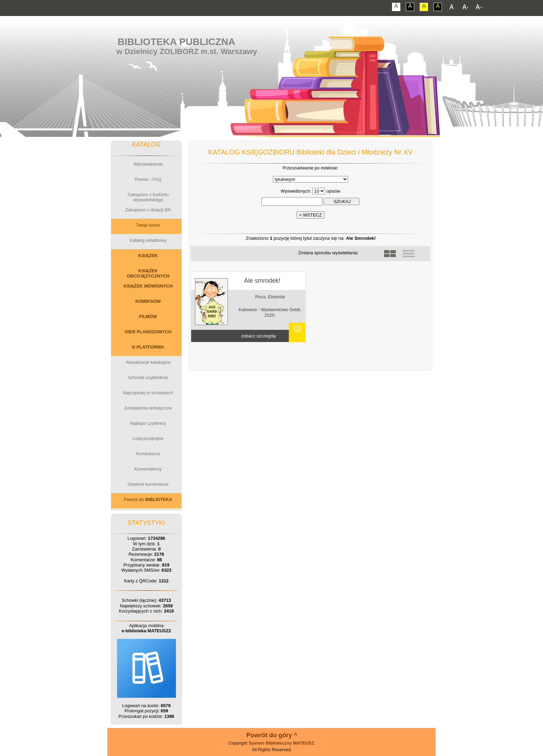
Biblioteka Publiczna (177, 42)
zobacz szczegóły (259, 336)
